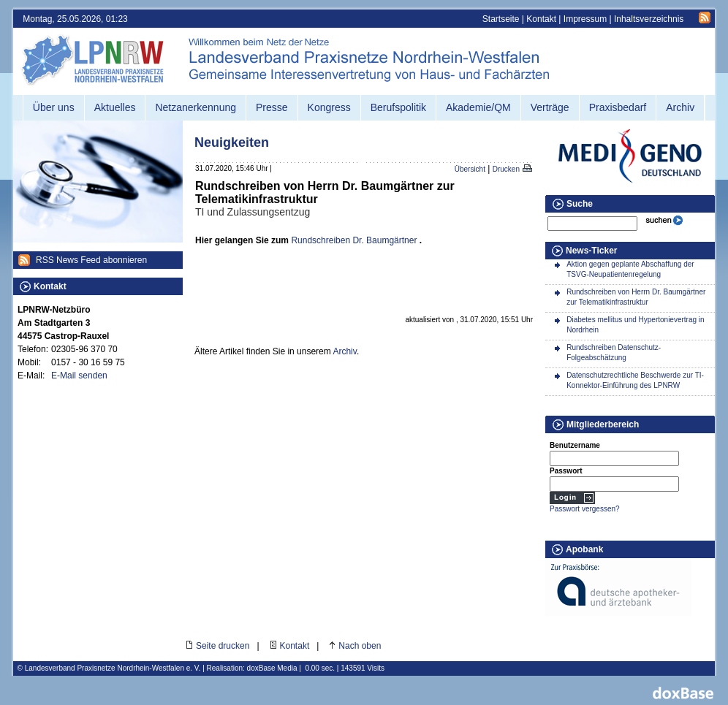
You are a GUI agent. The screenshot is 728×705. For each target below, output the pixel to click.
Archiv (344, 351)
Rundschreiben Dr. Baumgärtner (354, 240)
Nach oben (360, 646)
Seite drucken (223, 646)
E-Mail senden (79, 376)
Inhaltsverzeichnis (649, 19)
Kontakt (541, 19)
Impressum (585, 19)
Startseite (501, 19)
